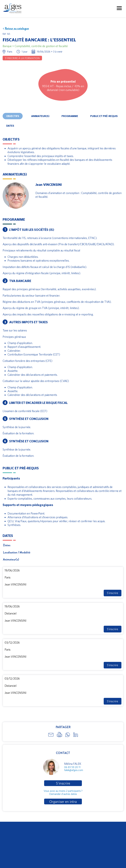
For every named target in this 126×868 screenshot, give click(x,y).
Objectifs (13, 116)
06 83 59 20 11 (72, 767)
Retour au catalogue (16, 29)
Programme (70, 116)
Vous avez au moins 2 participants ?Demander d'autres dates (63, 792)
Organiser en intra (63, 802)
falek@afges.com (74, 770)
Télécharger (10, 837)
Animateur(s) (40, 116)
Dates (10, 126)
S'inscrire (113, 593)
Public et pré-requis (104, 116)
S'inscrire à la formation (22, 58)
